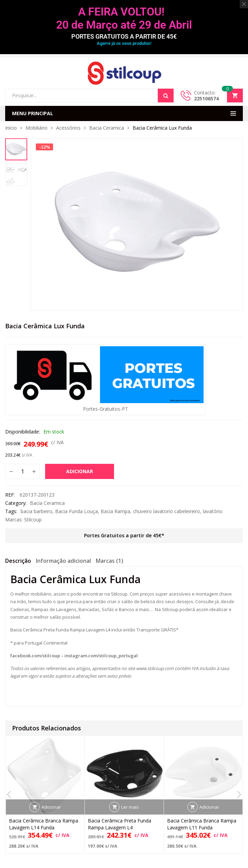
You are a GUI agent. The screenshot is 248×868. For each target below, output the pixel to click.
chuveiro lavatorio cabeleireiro (167, 511)
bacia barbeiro (37, 511)
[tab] (18, 562)
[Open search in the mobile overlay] (89, 96)
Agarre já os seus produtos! (124, 43)
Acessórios (68, 128)
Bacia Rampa (115, 511)
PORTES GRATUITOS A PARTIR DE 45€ (124, 36)
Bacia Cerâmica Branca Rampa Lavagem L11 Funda (202, 824)
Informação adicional (63, 561)
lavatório (213, 511)
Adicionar (80, 471)
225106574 (206, 98)
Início (11, 128)
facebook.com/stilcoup (35, 656)
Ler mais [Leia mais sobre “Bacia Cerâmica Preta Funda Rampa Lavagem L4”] (130, 807)
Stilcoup (33, 520)
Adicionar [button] (51, 807)
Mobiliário (37, 128)
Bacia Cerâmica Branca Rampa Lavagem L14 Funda (44, 824)
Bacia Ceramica (107, 128)
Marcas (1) (110, 561)
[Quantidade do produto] (22, 471)
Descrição (18, 561)
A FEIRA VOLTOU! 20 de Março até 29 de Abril (124, 18)
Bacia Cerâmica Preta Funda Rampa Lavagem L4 (120, 824)
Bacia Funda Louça (76, 511)
